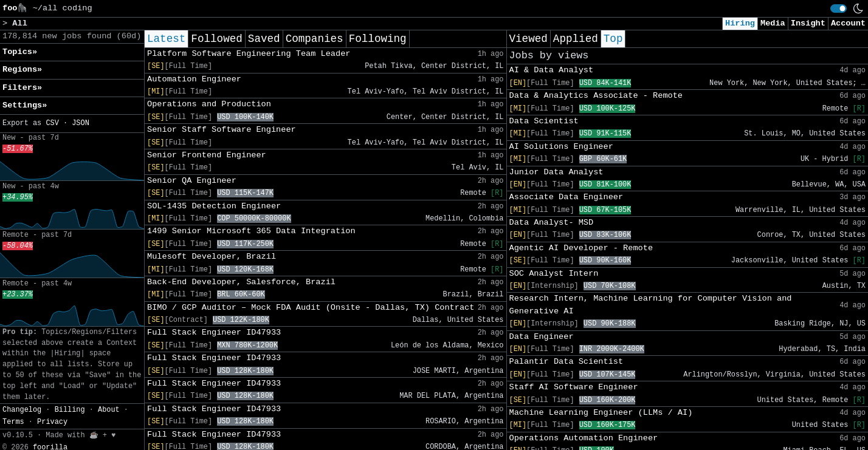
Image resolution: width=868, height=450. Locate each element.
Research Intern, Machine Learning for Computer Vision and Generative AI (651, 305)
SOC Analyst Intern (554, 274)
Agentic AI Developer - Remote (581, 248)
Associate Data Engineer (567, 197)
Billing (70, 410)
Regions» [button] (22, 70)
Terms (13, 422)
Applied (576, 39)
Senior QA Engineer (192, 181)
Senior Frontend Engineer (207, 155)
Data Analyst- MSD (552, 223)
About (109, 410)
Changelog (22, 410)
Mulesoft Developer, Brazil (212, 257)
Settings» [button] (25, 105)
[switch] (839, 9)
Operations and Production (209, 104)
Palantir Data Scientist (567, 362)
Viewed (529, 39)
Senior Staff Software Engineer (222, 130)
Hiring (740, 23)
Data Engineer (542, 337)
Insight (808, 23)
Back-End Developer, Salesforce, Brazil (241, 282)
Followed (216, 39)
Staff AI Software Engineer (574, 387)
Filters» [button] (22, 88)
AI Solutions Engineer (561, 147)
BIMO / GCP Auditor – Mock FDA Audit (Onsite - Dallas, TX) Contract (311, 308)
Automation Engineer (194, 79)
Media (773, 23)
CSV (52, 123)
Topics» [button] (20, 52)
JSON (81, 123)
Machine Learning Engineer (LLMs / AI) (601, 413)
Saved (264, 39)
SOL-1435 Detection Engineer (214, 206)
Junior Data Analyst (556, 172)
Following (378, 39)
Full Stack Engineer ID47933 (214, 332)
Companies (315, 39)
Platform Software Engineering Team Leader (249, 54)
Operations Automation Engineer (584, 438)
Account (848, 23)
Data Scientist (544, 121)
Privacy (52, 422)
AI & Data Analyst (552, 70)
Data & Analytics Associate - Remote (596, 96)
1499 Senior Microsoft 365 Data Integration (251, 231)
